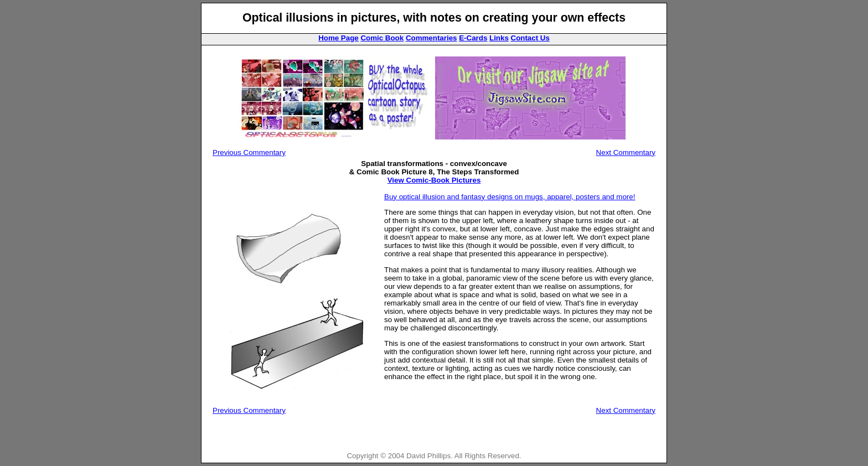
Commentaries (432, 38)
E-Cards (473, 38)
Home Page (339, 38)
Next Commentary (626, 152)
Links (499, 38)
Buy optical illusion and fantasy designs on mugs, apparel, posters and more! (510, 197)
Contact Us (530, 38)
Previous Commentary (249, 152)
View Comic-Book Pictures (434, 180)
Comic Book (382, 38)
